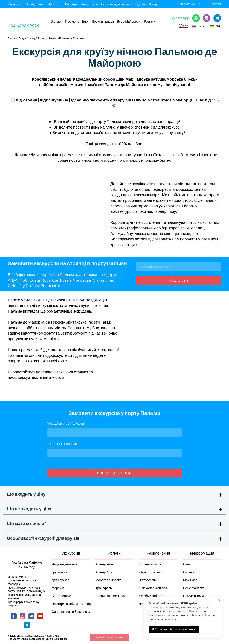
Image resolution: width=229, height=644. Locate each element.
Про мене (72, 21)
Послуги (155, 4)
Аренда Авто (105, 564)
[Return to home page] (27, 555)
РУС (201, 26)
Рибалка (71, 4)
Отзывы (189, 572)
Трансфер (55, 4)
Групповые (60, 572)
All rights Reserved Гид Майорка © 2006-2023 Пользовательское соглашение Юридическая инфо (38, 638)
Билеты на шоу (150, 564)
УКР (218, 26)
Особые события (152, 596)
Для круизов (60, 580)
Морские (58, 588)
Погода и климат (195, 596)
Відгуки (56, 21)
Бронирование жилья (111, 596)
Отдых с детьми (151, 572)
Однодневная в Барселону (71, 612)
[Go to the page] (25, 18)
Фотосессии (148, 580)
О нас (187, 564)
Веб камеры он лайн (154, 588)
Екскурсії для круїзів (29, 38)
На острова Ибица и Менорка (73, 604)
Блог (86, 21)
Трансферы (104, 588)
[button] (196, 18)
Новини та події (103, 21)
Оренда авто (34, 4)
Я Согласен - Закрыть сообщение (174, 629)
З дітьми (140, 4)
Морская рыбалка (108, 580)
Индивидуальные (64, 564)
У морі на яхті (89, 4)
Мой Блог (190, 580)
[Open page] (194, 26)
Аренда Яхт (104, 572)
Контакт (215, 4)
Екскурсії (14, 4)
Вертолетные (61, 596)
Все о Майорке (128, 21)
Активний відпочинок (115, 4)
